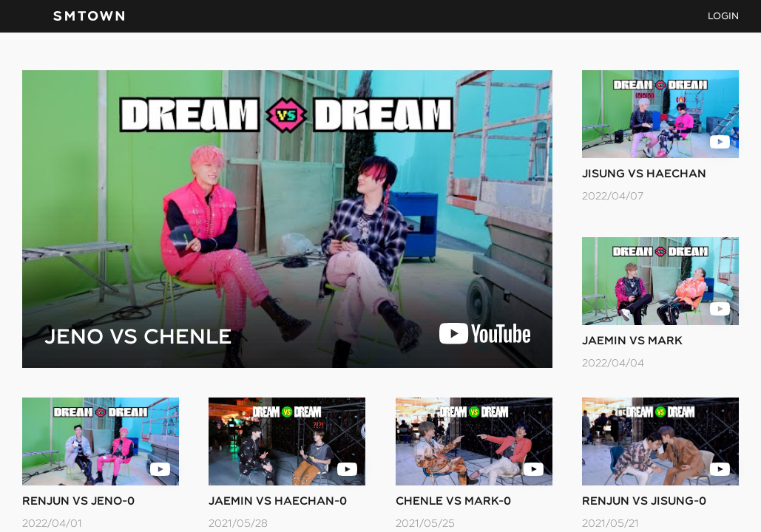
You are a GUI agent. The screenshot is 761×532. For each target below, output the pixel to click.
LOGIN (723, 16)
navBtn (30, 16)
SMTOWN (89, 16)
